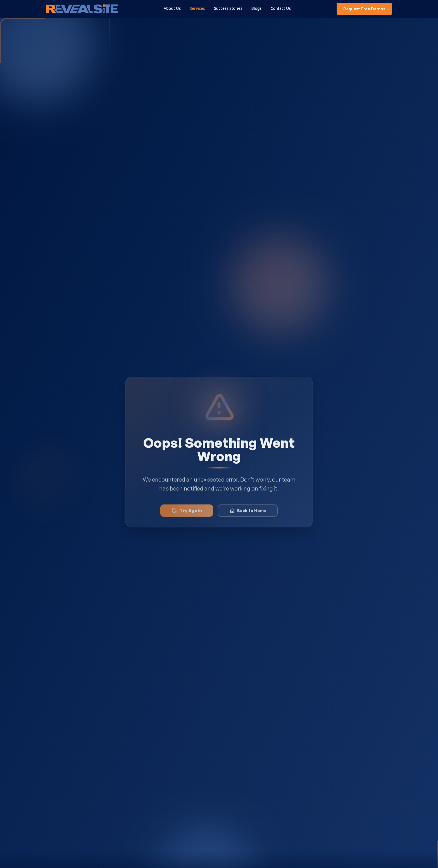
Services (199, 8)
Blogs (258, 8)
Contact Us (282, 8)
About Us (174, 8)
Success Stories (230, 8)
